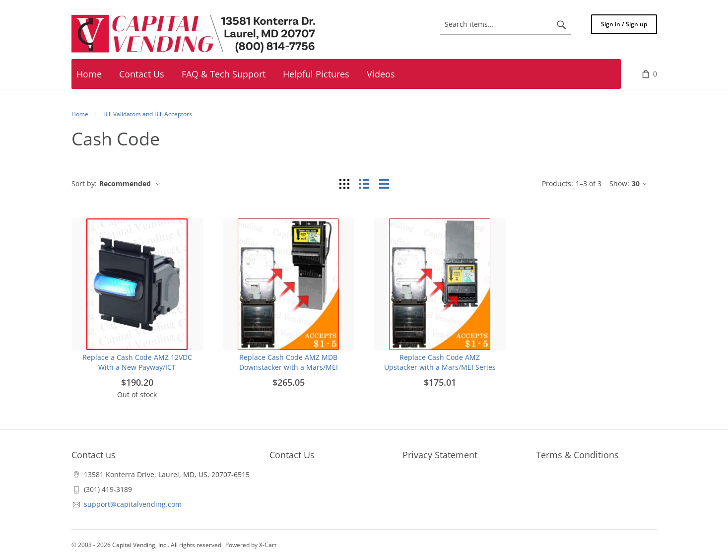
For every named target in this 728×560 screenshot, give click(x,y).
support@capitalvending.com (133, 504)
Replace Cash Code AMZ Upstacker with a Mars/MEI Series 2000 (440, 367)
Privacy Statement (440, 455)
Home (80, 114)
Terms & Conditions (577, 455)
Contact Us (292, 455)
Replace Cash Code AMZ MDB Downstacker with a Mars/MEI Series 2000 (289, 367)
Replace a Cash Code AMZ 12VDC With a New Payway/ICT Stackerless (137, 367)
